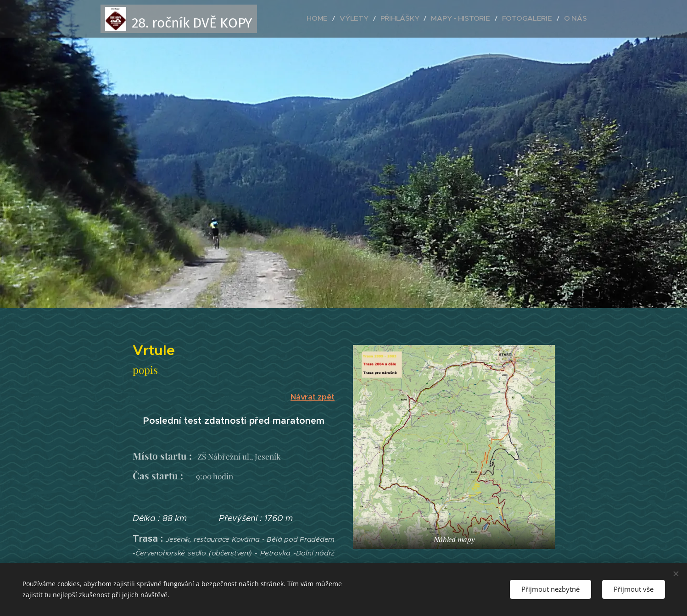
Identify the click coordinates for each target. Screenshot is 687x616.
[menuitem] (351, 19)
